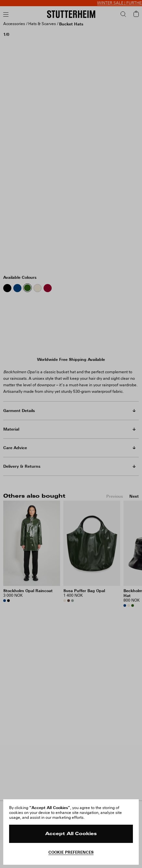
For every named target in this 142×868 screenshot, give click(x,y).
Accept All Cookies (71, 834)
